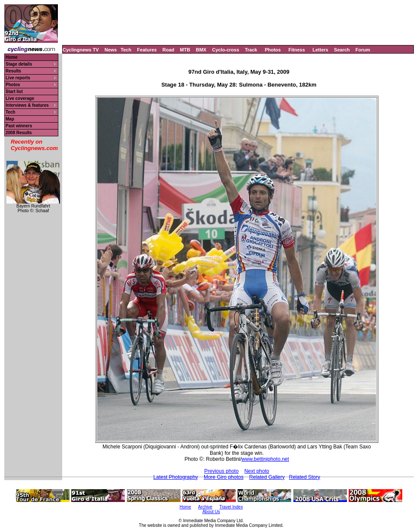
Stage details (19, 64)
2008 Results (19, 133)
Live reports (18, 78)
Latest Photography (176, 477)
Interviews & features (27, 105)
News (111, 50)
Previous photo (221, 471)
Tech (126, 50)
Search (342, 50)
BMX (201, 50)
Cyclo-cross (226, 50)
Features (147, 50)
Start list (14, 92)
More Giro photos (224, 477)
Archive (205, 507)
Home (12, 57)
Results (13, 71)
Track (251, 50)
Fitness (297, 50)
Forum (363, 50)
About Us (211, 512)
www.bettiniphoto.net (265, 459)
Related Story (305, 477)
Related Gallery (267, 477)
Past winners (19, 126)
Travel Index (231, 507)
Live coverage (20, 98)
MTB (185, 50)
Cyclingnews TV (81, 50)
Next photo (257, 471)
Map (10, 119)
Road (169, 50)
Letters (321, 50)
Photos (273, 50)
